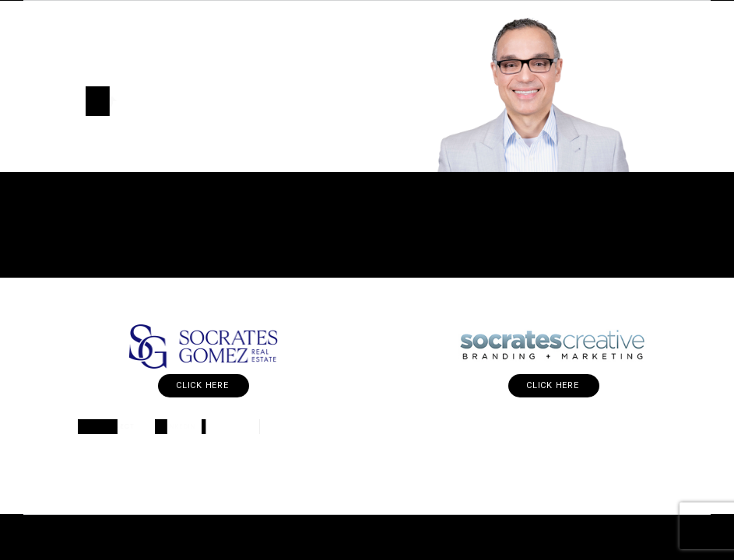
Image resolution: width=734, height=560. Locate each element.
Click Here (204, 385)
